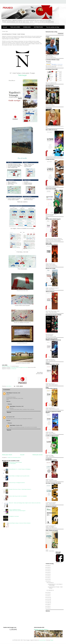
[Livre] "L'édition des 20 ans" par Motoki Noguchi (17, 510)
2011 (48, 599)
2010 (48, 601)
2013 (48, 596)
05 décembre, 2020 (16, 393)
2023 (48, 571)
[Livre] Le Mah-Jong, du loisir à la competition (18, 496)
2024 (48, 569)
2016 (48, 581)
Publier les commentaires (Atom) (14, 457)
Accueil (5, 27)
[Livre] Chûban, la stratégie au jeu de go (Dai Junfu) (19, 476)
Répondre (8, 401)
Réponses (10, 404)
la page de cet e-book (23, 367)
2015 (48, 592)
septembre (50, 590)
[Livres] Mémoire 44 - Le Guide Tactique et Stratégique (20, 469)
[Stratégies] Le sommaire (14, 516)
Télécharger (22, 75)
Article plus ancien (38, 455)
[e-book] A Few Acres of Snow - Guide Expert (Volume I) (20, 489)
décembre (50, 583)
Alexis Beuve (9, 393)
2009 (48, 603)
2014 (48, 594)
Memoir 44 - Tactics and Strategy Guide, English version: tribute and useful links (25, 503)
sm (7, 417)
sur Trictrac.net (13, 369)
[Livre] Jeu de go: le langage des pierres (17, 483)
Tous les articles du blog (53, 27)
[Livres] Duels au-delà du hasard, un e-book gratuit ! (15, 463)
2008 (48, 604)
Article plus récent (7, 455)
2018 (48, 578)
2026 (48, 566)
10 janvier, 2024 (11, 417)
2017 (48, 579)
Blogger (52, 640)
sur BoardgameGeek (14, 367)
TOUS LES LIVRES (15, 27)
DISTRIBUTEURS (38, 27)
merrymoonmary (42, 640)
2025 (48, 567)
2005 (48, 606)
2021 (48, 574)
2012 (48, 598)
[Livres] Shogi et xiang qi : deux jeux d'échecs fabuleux (20, 523)
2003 (48, 608)
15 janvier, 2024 (19, 425)
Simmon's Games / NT (6, 366)
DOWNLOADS (27, 27)
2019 (48, 576)
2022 (48, 573)
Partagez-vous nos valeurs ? (41, 630)
